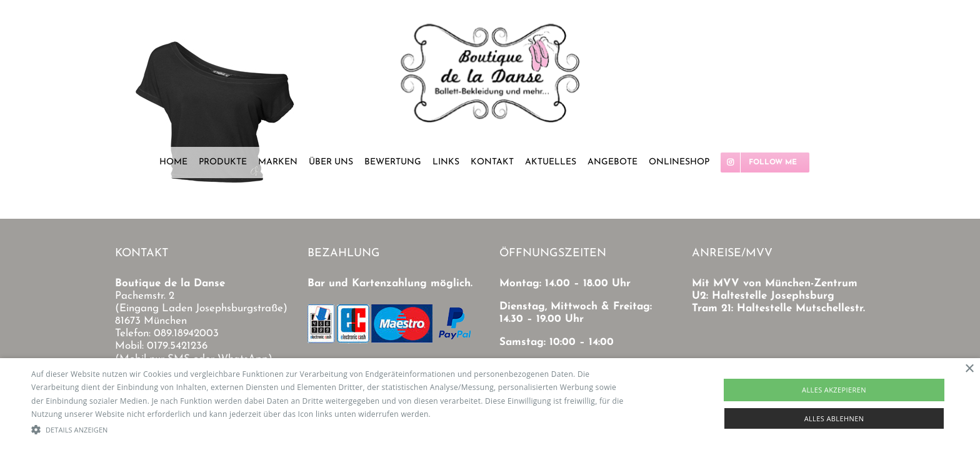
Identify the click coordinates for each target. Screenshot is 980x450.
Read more (452, 414)
